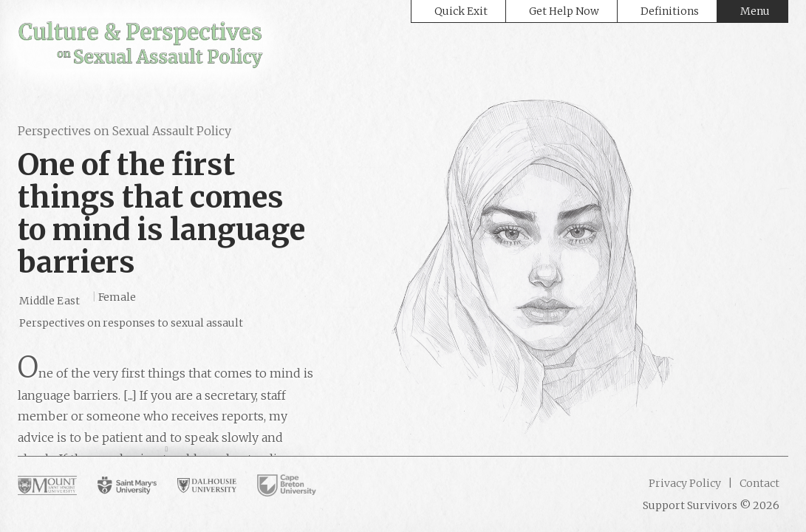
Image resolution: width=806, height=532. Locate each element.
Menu (755, 11)
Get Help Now (564, 11)
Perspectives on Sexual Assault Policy (124, 131)
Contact (758, 483)
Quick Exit (461, 11)
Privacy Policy (685, 483)
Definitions (670, 11)
